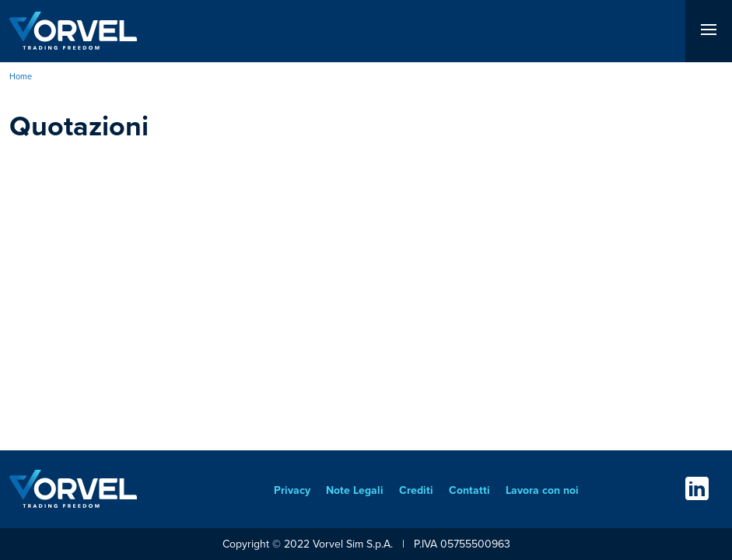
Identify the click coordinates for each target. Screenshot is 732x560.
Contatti (469, 490)
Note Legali (355, 490)
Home (21, 76)
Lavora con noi (542, 490)
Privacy (292, 490)
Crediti (416, 490)
